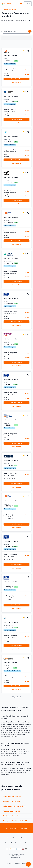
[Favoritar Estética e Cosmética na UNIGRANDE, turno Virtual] (28, 415)
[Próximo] (25, 697)
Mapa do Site (24, 843)
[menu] (21, 4)
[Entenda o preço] (14, 261)
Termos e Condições (11, 843)
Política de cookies (24, 838)
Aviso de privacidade (10, 838)
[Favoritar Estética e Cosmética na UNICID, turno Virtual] (28, 254)
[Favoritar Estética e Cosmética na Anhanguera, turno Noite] (28, 51)
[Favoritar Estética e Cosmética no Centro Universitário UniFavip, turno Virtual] (28, 334)
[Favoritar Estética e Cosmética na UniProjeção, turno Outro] (28, 456)
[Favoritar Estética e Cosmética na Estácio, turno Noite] (28, 132)
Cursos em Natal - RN (9, 9)
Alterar (27, 70)
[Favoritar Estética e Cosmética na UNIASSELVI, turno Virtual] (28, 173)
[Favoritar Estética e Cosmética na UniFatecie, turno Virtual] (28, 658)
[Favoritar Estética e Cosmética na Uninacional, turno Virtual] (28, 294)
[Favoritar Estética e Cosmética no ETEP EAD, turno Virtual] (28, 213)
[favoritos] (16, 4)
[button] (28, 864)
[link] (8, 52)
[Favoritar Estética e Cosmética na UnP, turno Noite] (28, 92)
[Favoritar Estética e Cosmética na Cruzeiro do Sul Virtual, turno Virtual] (28, 618)
